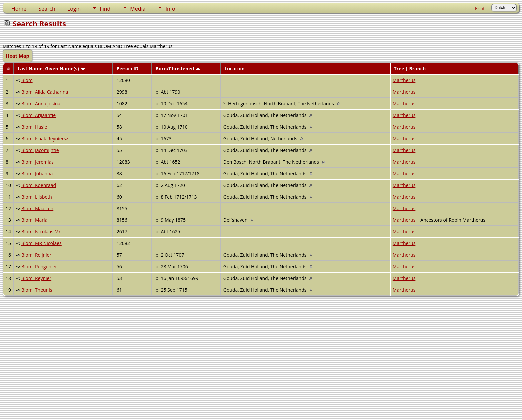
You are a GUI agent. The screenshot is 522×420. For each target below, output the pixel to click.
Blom (27, 80)
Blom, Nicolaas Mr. (42, 232)
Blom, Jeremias (37, 162)
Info (170, 9)
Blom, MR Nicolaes (41, 243)
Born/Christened (178, 68)
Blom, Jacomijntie (40, 150)
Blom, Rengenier (39, 267)
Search (47, 9)
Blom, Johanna (37, 173)
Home (19, 9)
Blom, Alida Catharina (45, 92)
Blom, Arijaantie (38, 115)
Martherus (404, 80)
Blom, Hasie (34, 127)
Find (105, 9)
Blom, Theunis (37, 290)
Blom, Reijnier (36, 255)
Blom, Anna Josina (41, 103)
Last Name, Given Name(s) (51, 68)
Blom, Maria (34, 220)
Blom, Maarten (37, 208)
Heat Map (17, 56)
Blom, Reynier (36, 278)
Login (74, 9)
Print (480, 8)
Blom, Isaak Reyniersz (45, 138)
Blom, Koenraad (39, 185)
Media (138, 9)
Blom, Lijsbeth (37, 197)
